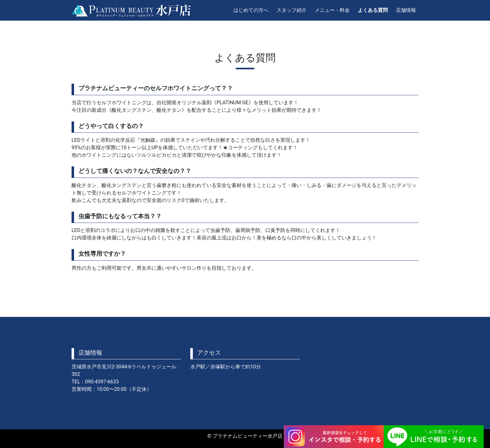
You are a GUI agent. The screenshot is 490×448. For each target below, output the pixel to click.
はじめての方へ (251, 10)
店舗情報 (406, 10)
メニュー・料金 (332, 10)
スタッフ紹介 (292, 10)
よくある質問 (373, 10)
